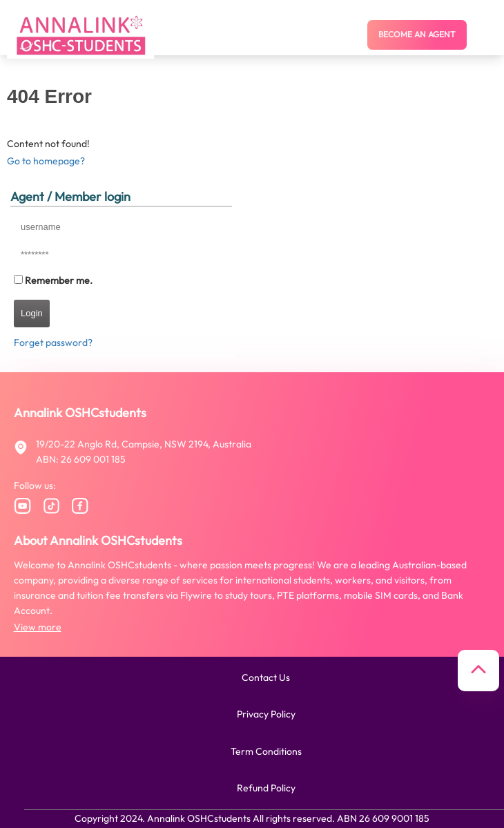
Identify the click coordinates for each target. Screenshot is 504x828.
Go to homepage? (46, 161)
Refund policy (266, 788)
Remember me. (59, 280)
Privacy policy (266, 714)
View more (38, 627)
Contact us (266, 677)
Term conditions (266, 751)
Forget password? (53, 343)
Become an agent (417, 34)
